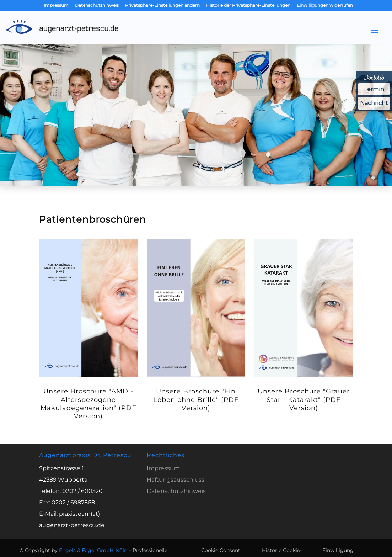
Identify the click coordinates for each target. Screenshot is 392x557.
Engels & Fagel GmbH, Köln (93, 550)
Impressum (56, 6)
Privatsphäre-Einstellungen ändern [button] (162, 6)
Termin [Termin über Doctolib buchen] (374, 89)
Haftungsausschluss (176, 480)
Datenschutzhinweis (97, 6)
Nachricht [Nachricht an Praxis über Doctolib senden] (374, 103)
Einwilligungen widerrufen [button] (325, 6)
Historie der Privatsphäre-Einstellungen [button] (248, 6)
